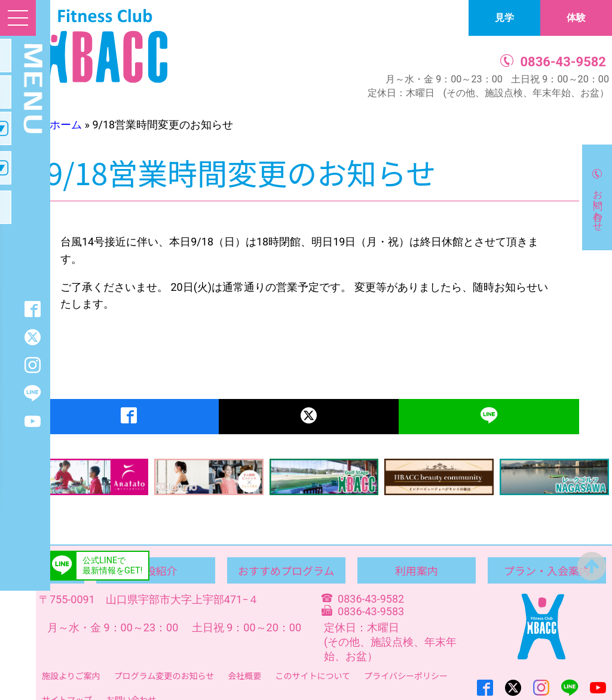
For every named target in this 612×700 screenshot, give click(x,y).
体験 (576, 18)
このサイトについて (313, 676)
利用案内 (417, 570)
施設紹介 (156, 570)
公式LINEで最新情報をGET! (112, 566)
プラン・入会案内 (547, 570)
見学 (504, 18)
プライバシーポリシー (406, 676)
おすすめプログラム (286, 570)
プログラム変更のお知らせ (164, 676)
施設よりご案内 (71, 676)
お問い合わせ (598, 205)
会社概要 (244, 676)
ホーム (66, 125)
